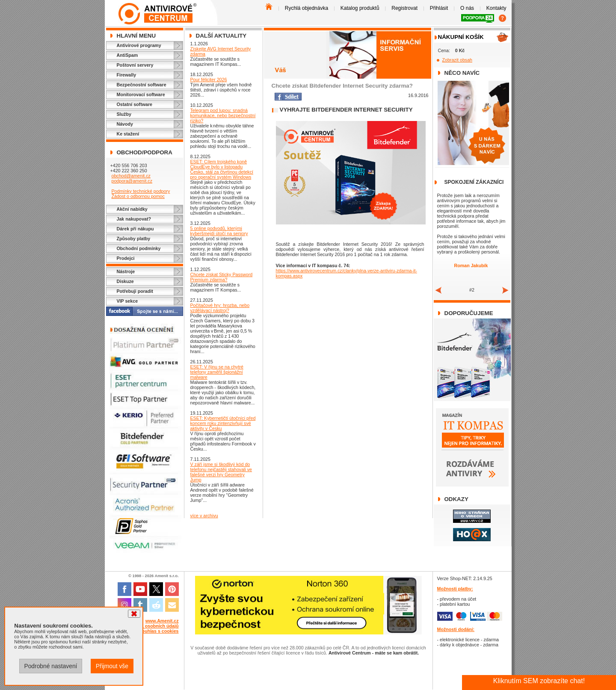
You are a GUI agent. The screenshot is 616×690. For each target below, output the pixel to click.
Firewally (127, 75)
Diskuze (125, 281)
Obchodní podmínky (139, 248)
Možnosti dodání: (456, 629)
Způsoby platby (134, 239)
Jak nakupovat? (134, 219)
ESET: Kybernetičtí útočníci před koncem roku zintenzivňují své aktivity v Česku (223, 423)
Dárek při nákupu (135, 229)
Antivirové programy (139, 45)
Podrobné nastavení (50, 666)
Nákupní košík (461, 37)
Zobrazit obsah (458, 60)
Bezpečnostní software (142, 85)
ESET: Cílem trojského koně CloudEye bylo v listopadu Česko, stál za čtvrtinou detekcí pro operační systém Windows (222, 169)
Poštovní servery (135, 65)
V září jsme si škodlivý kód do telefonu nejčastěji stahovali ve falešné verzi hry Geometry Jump (221, 472)
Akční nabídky (132, 209)
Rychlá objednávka (307, 8)
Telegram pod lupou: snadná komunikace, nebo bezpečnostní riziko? (223, 115)
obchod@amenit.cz (131, 176)
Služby (124, 114)
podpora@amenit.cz (132, 181)
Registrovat (404, 8)
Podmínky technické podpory (141, 191)
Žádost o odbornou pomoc (138, 196)
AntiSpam (127, 55)
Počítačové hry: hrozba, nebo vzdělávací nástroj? (220, 308)
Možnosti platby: (455, 589)
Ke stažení (128, 134)
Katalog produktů (360, 8)
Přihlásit (439, 8)
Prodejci (126, 258)
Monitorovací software (141, 94)
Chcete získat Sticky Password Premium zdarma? (222, 277)
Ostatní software (135, 104)
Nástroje (126, 271)
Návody (125, 124)
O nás (467, 8)
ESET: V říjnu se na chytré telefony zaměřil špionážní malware (217, 372)
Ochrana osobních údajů (152, 626)
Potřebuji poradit (135, 291)
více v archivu (204, 516)
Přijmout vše (112, 666)
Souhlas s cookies (159, 631)
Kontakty (496, 8)
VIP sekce (127, 301)
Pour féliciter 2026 (209, 80)
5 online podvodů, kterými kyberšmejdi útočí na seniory (219, 231)
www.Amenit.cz (162, 621)
